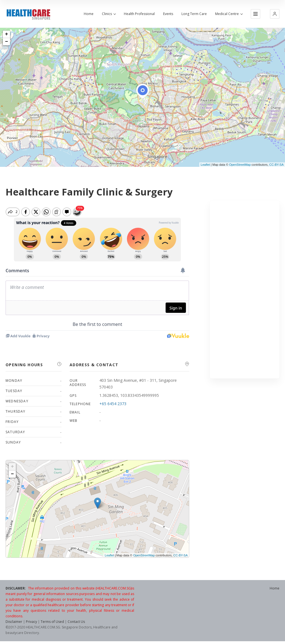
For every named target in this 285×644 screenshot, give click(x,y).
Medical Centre (229, 14)
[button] (275, 14)
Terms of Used (52, 622)
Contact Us (76, 622)
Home (89, 14)
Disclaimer (14, 622)
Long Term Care (194, 14)
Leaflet (205, 165)
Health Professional (139, 14)
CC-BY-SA (276, 165)
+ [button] (7, 34)
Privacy (31, 622)
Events (168, 14)
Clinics (109, 14)
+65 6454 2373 (113, 404)
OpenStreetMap (240, 165)
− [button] (7, 42)
